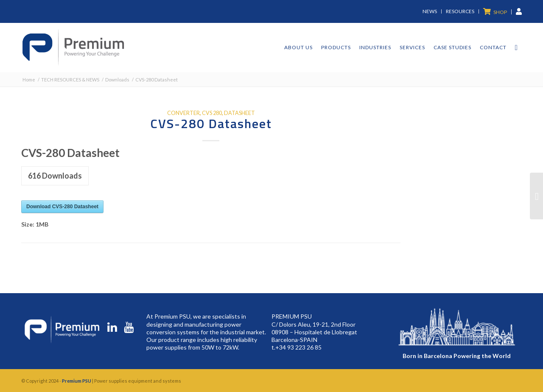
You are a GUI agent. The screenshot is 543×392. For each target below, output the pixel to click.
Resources (460, 11)
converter (183, 113)
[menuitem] (430, 11)
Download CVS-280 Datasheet (62, 207)
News (430, 11)
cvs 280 (212, 113)
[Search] (516, 47)
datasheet (239, 113)
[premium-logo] (73, 47)
